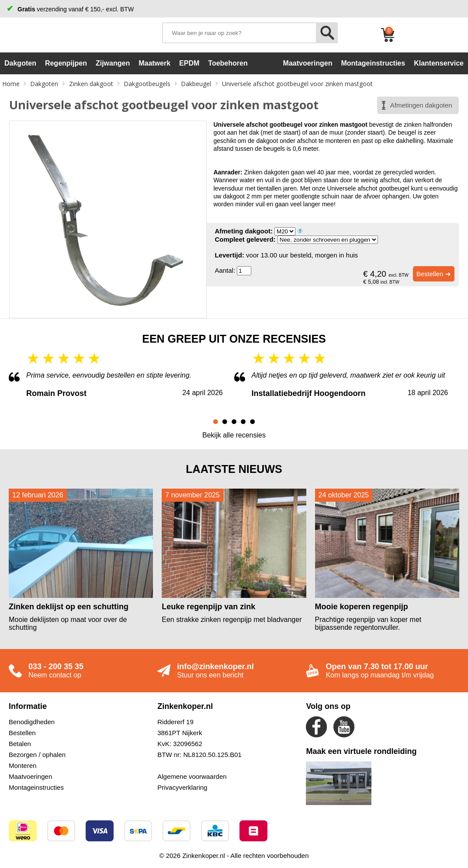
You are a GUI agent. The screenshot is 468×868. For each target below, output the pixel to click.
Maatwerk (154, 63)
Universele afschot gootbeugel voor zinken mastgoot (297, 84)
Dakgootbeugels (147, 84)
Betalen (20, 744)
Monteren (23, 766)
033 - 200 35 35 (56, 667)
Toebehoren (228, 63)
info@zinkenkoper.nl (215, 667)
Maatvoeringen (30, 776)
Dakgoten (20, 63)
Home (11, 84)
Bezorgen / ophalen (37, 755)
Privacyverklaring (182, 787)
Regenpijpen (66, 63)
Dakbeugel (196, 84)
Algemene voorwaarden (192, 776)
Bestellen (22, 733)
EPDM (189, 63)
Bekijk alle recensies (234, 435)
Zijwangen (113, 63)
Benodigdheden (32, 722)
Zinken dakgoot (91, 84)
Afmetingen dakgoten (421, 105)
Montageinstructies (36, 787)
